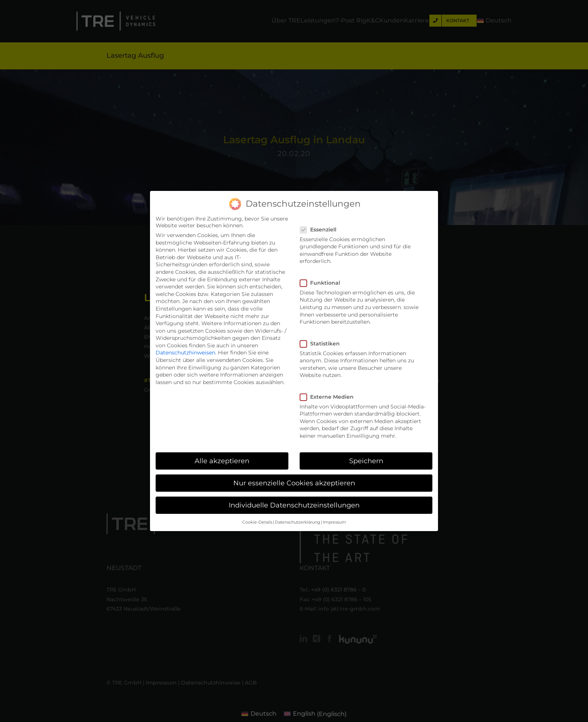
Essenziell (321, 230)
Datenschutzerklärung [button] (298, 522)
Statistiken (323, 344)
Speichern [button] (366, 461)
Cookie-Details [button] (257, 522)
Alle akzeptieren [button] (222, 461)
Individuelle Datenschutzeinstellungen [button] (294, 505)
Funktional (323, 283)
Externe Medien (330, 397)
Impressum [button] (334, 522)
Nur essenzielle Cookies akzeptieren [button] (294, 483)
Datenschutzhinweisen (185, 353)
